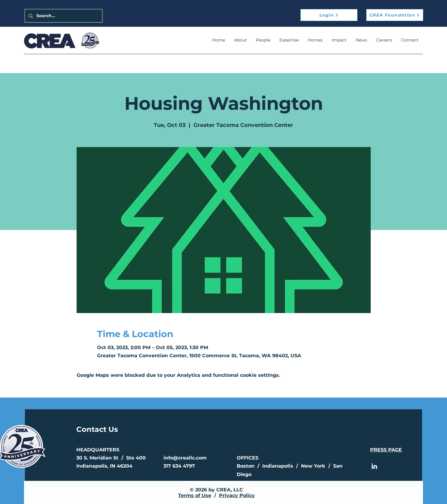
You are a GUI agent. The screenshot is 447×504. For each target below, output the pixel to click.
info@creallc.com (185, 458)
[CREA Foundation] (395, 15)
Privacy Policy (237, 495)
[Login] (329, 15)
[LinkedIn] (374, 466)
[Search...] (63, 16)
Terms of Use (195, 495)
